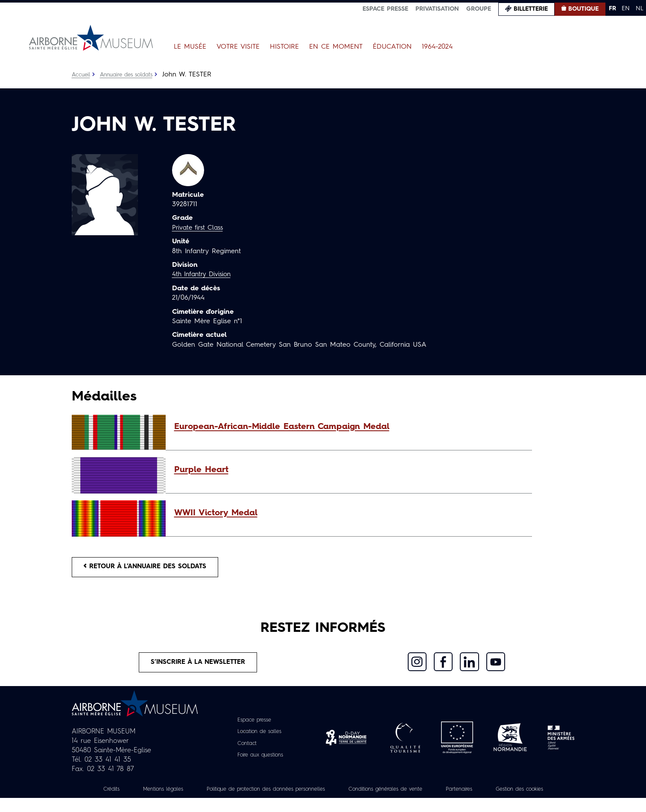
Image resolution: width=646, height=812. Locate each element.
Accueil (82, 75)
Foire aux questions (260, 759)
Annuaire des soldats (131, 75)
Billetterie (531, 9)
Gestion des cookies (323, 803)
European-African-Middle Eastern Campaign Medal (282, 427)
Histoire (284, 47)
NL (640, 9)
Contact (244, 748)
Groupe (479, 9)
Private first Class (200, 228)
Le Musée (190, 47)
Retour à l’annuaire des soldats (151, 568)
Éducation (392, 47)
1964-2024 (437, 47)
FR (612, 9)
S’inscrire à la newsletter (198, 666)
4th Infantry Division (204, 275)
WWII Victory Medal (216, 513)
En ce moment (336, 47)
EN (626, 9)
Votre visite (238, 47)
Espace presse (385, 9)
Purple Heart (201, 470)
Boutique (583, 9)
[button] (349, 427)
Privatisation (437, 9)
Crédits (126, 794)
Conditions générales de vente (433, 794)
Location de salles (259, 736)
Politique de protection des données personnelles (298, 794)
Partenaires (514, 794)
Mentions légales (182, 794)
